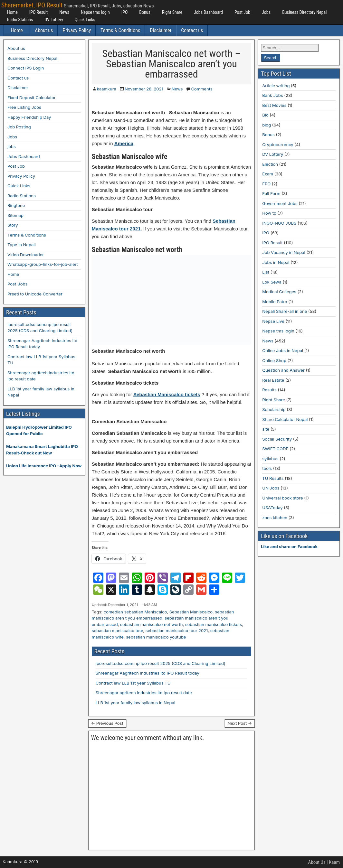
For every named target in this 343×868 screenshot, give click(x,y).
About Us (317, 862)
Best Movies (274, 105)
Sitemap (15, 215)
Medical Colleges (279, 292)
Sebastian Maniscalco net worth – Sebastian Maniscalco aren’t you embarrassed (171, 64)
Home (12, 12)
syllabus (270, 459)
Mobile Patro (275, 302)
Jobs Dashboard (208, 12)
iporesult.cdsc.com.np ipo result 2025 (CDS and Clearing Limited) (161, 663)
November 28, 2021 (144, 89)
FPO (266, 184)
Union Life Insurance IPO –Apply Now (44, 466)
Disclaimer (161, 30)
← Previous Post (107, 723)
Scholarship (274, 409)
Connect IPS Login (26, 68)
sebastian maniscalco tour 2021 (177, 630)
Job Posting (19, 127)
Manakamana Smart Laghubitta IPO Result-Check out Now (42, 450)
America (124, 143)
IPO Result (38, 12)
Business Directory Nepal (304, 12)
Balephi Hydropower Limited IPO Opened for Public (39, 430)
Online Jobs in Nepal (283, 350)
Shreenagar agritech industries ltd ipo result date (144, 693)
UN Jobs (271, 488)
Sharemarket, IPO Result (32, 5)
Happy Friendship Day (29, 117)
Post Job (242, 12)
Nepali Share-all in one (285, 311)
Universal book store (282, 498)
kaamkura (107, 89)
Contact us (192, 30)
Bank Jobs (272, 95)
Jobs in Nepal (276, 262)
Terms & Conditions (120, 30)
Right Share (172, 12)
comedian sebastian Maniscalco (135, 612)
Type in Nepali (22, 245)
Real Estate (273, 380)
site (266, 429)
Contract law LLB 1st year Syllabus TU (133, 683)
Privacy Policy (77, 30)
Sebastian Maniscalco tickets (167, 394)
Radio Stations (20, 20)
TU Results (273, 478)
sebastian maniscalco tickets (214, 624)
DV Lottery (54, 20)
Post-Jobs (17, 284)
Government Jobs (280, 203)
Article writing (276, 86)
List (266, 272)
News (64, 12)
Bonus (145, 12)
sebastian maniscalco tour (118, 630)
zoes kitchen (275, 518)
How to (269, 213)
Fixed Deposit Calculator (32, 98)
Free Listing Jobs (24, 107)
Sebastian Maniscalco (191, 612)
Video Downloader (26, 255)
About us (44, 30)
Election (270, 164)
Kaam (334, 862)
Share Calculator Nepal (285, 419)
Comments (202, 89)
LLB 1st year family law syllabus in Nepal (135, 703)
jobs (12, 146)
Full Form (271, 193)
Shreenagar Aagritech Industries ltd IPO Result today (148, 673)
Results (269, 390)
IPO (125, 12)
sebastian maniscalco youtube (156, 637)
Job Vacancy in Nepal (284, 252)
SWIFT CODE (275, 449)
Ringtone (16, 205)
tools (267, 468)
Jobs (266, 12)
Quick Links (85, 20)
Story (13, 225)
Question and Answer (283, 370)
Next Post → (240, 723)
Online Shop (274, 360)
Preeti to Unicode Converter (35, 294)
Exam (268, 174)
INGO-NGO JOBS (279, 223)
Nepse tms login (95, 12)
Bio (265, 115)
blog (267, 125)
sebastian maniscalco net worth (151, 624)
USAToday (272, 508)
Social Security (277, 439)
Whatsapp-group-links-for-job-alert (43, 264)
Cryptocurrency (278, 145)
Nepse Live (273, 321)
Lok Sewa (272, 282)
